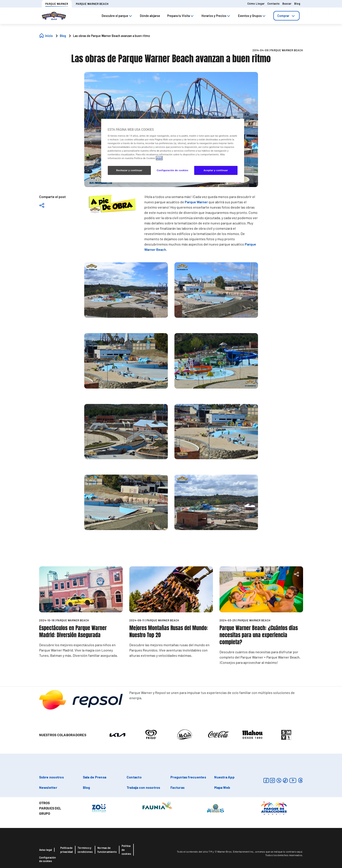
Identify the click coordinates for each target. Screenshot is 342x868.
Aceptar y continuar (216, 170)
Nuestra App (224, 777)
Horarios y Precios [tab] (216, 16)
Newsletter (48, 787)
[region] (173, 150)
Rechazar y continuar (129, 170)
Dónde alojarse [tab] (150, 16)
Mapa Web (222, 787)
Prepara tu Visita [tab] (181, 16)
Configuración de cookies (48, 859)
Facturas (177, 787)
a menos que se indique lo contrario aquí (279, 851)
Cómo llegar (256, 4)
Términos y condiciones (85, 850)
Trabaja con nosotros (144, 787)
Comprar (286, 16)
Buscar (287, 4)
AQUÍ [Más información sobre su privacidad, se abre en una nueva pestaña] (159, 158)
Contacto (274, 4)
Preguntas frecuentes (188, 777)
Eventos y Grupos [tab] (252, 16)
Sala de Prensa (95, 777)
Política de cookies (126, 850)
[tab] (286, 16)
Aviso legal (46, 850)
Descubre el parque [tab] (117, 16)
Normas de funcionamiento (107, 850)
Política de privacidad (67, 850)
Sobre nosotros (51, 777)
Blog (297, 4)
